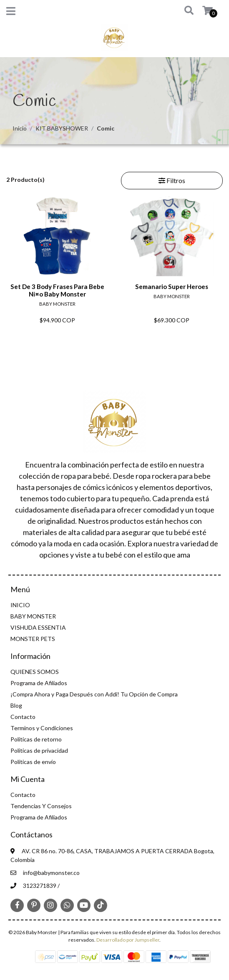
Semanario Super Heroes (172, 286)
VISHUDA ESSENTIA (38, 627)
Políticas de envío (33, 762)
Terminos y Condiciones (42, 728)
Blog (16, 705)
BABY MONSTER (33, 616)
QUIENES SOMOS (35, 672)
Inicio (20, 128)
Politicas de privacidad (39, 750)
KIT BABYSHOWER (62, 128)
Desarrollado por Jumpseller (128, 940)
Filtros (172, 180)
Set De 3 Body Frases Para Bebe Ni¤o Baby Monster (57, 290)
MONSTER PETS (33, 639)
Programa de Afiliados (39, 683)
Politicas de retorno (36, 739)
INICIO (20, 605)
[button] (183, 11)
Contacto (23, 717)
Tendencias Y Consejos (41, 806)
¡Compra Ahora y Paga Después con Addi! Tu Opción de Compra (94, 694)
